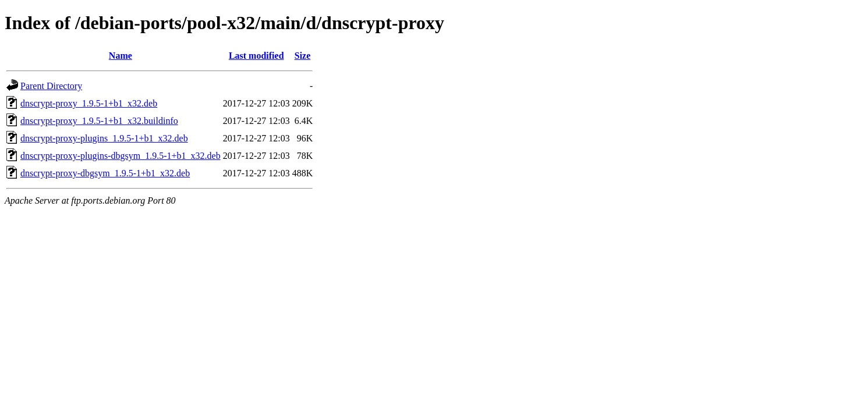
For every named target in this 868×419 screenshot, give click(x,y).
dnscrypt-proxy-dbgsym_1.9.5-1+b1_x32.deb (105, 173)
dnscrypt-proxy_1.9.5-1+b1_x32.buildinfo (99, 121)
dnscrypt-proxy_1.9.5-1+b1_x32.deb (89, 103)
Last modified (256, 56)
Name (121, 56)
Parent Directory (51, 86)
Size (303, 56)
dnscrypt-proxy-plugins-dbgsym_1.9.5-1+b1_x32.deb (121, 156)
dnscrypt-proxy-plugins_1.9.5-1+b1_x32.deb (104, 138)
